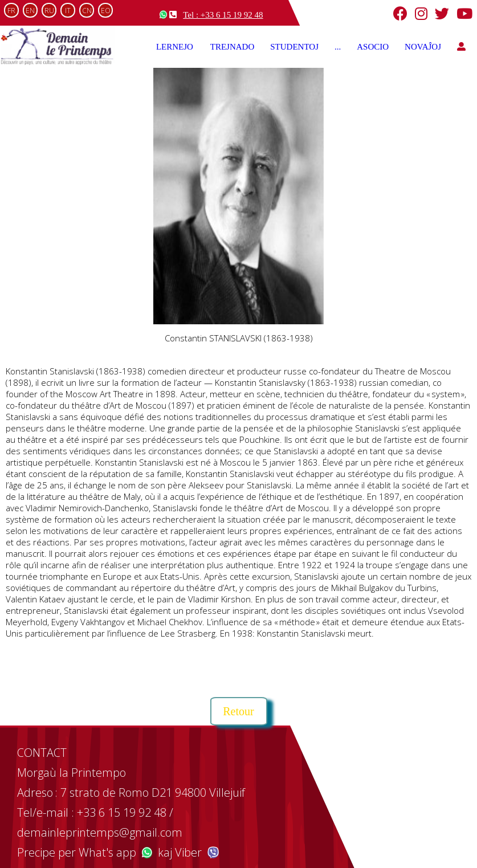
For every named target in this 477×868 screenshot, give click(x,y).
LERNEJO (175, 47)
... (338, 47)
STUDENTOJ (294, 47)
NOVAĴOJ (423, 47)
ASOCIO (373, 47)
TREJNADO (233, 47)
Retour (238, 711)
